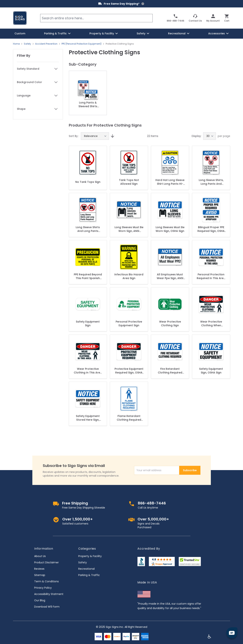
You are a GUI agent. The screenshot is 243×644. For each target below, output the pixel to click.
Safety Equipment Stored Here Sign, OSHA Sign (88, 418)
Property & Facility (90, 556)
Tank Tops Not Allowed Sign (129, 182)
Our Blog (40, 600)
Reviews (39, 569)
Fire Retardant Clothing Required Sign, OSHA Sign (170, 371)
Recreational (86, 569)
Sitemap (40, 575)
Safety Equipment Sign (88, 323)
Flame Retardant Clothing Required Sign (129, 418)
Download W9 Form (47, 607)
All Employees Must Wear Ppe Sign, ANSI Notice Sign (170, 276)
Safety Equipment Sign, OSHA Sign (211, 371)
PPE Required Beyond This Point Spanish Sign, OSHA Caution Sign (88, 276)
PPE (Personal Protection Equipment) (82, 44)
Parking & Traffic (89, 575)
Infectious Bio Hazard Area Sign (129, 276)
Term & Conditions (46, 581)
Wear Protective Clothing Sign (170, 323)
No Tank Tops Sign (88, 182)
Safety (27, 44)
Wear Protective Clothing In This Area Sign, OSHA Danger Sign (88, 371)
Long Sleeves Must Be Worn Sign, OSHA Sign (170, 229)
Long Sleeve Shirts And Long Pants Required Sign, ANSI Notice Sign (88, 229)
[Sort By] (95, 136)
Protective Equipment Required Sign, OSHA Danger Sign (129, 371)
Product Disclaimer (46, 562)
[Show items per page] (210, 136)
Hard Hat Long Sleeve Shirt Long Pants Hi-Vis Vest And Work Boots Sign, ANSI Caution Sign (170, 182)
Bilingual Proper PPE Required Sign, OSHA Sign (211, 229)
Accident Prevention (46, 44)
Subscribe (190, 470)
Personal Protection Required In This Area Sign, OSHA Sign (211, 276)
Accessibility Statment (49, 594)
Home (16, 44)
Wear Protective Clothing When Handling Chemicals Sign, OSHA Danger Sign (211, 323)
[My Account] (213, 18)
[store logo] (20, 18)
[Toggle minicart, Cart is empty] (227, 18)
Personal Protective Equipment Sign (129, 323)
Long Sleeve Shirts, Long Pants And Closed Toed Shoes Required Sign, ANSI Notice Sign (211, 182)
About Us (40, 556)
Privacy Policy (43, 588)
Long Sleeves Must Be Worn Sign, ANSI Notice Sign (129, 229)
